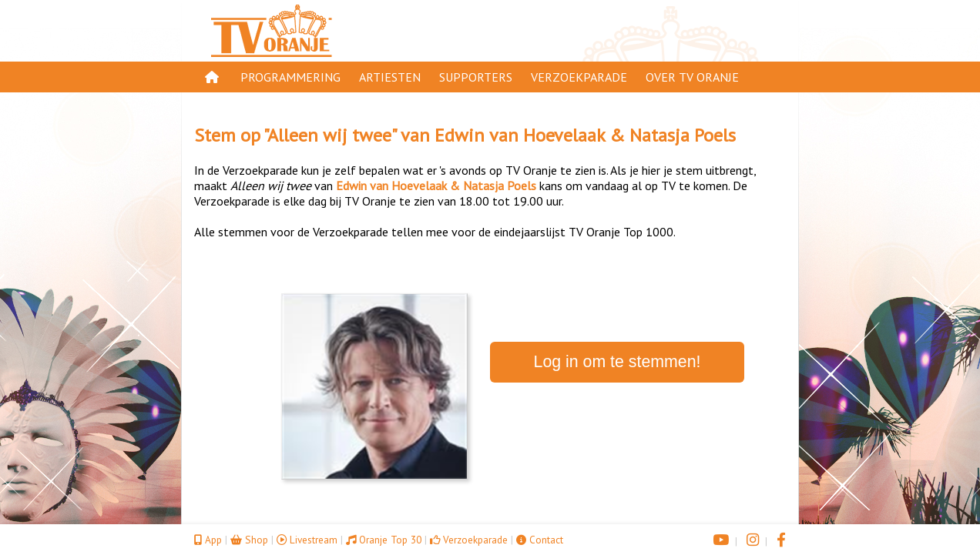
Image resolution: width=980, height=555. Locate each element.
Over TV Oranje (692, 77)
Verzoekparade (579, 77)
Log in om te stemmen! (618, 362)
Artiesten (390, 77)
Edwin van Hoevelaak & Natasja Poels (585, 135)
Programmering (290, 77)
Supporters (476, 77)
